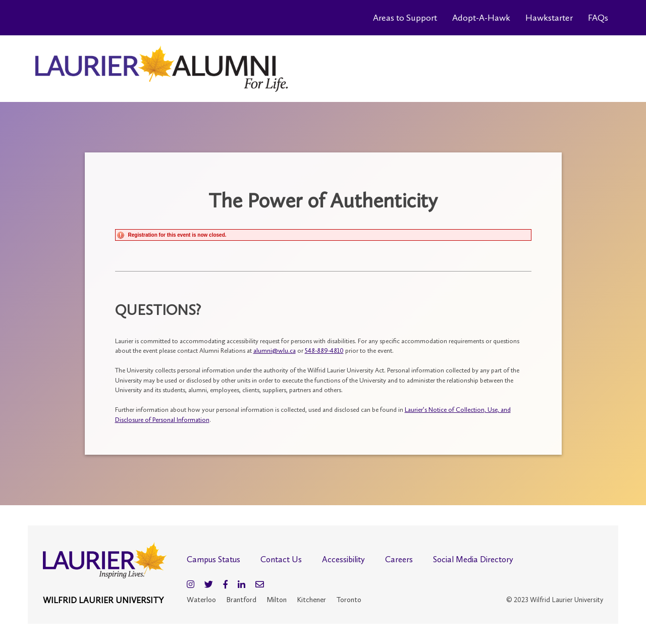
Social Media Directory (473, 559)
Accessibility (343, 559)
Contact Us (281, 559)
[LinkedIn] (241, 584)
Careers (399, 559)
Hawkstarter (549, 18)
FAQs (598, 18)
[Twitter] (209, 584)
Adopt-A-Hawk (481, 18)
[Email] (260, 584)
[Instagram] (191, 584)
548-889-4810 (324, 351)
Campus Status (213, 559)
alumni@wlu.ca (275, 351)
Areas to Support (405, 18)
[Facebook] (225, 584)
